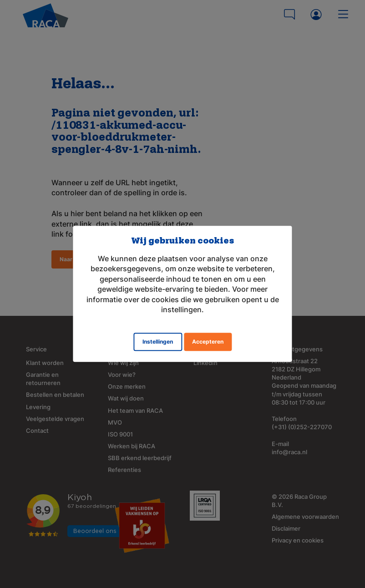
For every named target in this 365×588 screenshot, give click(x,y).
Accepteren (208, 342)
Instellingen (158, 342)
